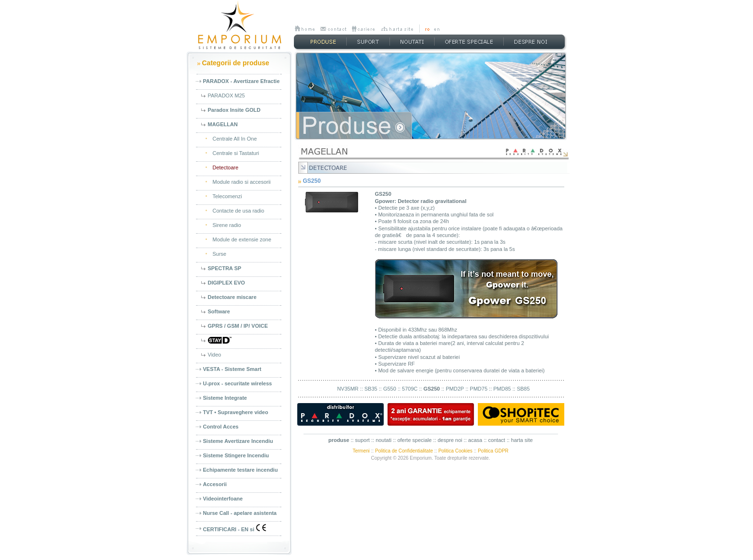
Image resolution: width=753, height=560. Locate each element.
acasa (475, 440)
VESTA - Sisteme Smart (232, 369)
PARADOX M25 (226, 95)
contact (496, 440)
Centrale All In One (235, 139)
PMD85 (502, 389)
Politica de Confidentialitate (404, 451)
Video (215, 355)
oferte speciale (414, 440)
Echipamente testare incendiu (241, 470)
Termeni (361, 451)
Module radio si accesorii (242, 182)
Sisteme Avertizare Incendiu (238, 441)
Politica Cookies (455, 451)
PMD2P (455, 389)
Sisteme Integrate (225, 398)
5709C (410, 389)
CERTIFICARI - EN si (235, 528)
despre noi (450, 440)
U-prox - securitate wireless (238, 383)
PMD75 (479, 389)
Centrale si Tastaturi (236, 153)
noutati (383, 440)
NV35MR (348, 389)
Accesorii (215, 484)
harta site (522, 440)
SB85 (523, 389)
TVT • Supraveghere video (236, 412)
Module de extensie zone (242, 239)
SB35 (371, 389)
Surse (220, 254)
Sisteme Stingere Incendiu (236, 455)
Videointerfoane (223, 499)
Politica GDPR (493, 451)
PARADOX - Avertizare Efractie (242, 81)
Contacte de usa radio (239, 211)
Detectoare (226, 167)
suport (362, 440)
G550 (390, 389)
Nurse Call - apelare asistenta (240, 513)
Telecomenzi (227, 196)
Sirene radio (227, 225)
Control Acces (221, 427)
